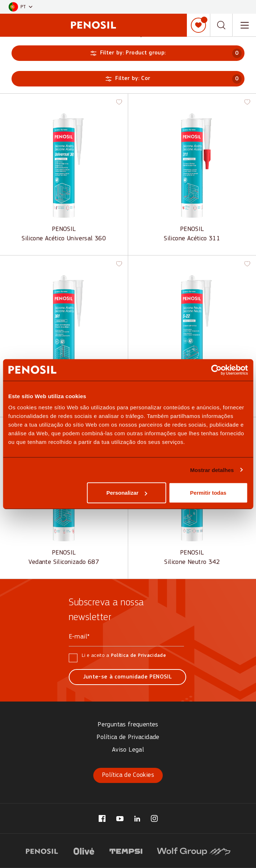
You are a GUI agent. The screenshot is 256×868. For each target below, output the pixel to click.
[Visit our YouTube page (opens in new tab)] (120, 819)
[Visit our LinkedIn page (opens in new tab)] (137, 819)
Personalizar (127, 493)
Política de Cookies (128, 775)
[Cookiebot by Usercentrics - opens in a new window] (216, 370)
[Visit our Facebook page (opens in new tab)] (102, 818)
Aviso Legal (128, 750)
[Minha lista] (198, 25)
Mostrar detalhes (212, 470)
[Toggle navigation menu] (244, 25)
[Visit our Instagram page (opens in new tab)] (154, 818)
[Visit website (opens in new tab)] (42, 850)
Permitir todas (208, 493)
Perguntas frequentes (128, 725)
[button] (21, 7)
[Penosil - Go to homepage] (93, 25)
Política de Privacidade (138, 656)
